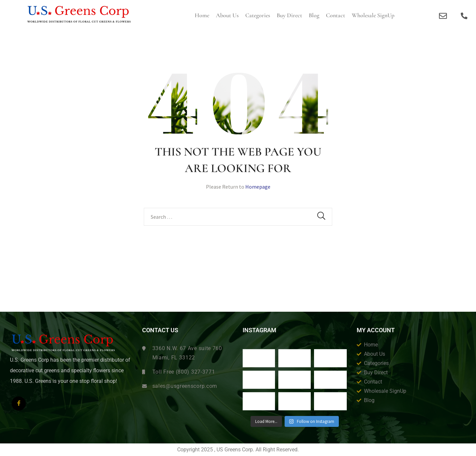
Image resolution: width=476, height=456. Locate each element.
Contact (336, 15)
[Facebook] (19, 404)
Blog (314, 15)
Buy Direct (289, 15)
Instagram (259, 330)
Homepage (258, 187)
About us (227, 15)
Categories (258, 15)
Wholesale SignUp (373, 15)
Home (202, 15)
